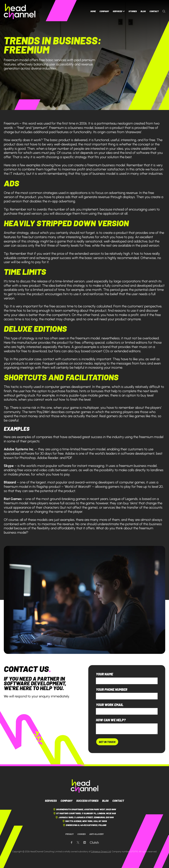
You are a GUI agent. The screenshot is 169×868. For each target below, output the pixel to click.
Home (93, 11)
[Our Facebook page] (72, 843)
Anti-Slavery (96, 834)
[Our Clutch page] (94, 843)
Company (104, 11)
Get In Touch (107, 742)
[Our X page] (78, 843)
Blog (143, 11)
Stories (133, 11)
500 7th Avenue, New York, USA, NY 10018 (85, 821)
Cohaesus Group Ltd (101, 851)
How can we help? (111, 720)
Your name (104, 674)
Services (119, 11)
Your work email (110, 705)
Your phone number (112, 690)
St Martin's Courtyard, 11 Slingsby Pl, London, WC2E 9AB (85, 813)
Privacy (69, 834)
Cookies (82, 834)
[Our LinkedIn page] (85, 843)
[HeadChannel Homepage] (20, 11)
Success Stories (87, 801)
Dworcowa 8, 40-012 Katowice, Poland (85, 825)
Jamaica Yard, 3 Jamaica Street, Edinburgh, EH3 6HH (84, 817)
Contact (154, 11)
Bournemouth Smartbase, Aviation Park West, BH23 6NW (84, 809)
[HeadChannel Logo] (85, 786)
